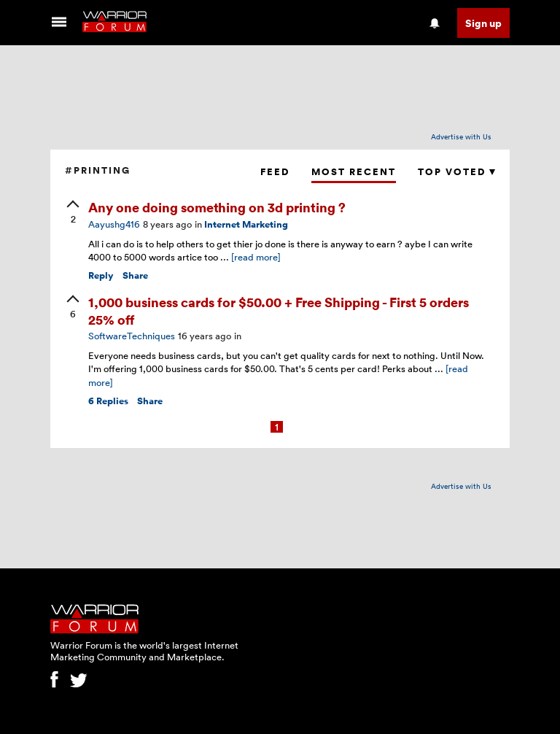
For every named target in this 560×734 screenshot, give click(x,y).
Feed (275, 172)
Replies (108, 401)
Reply (101, 275)
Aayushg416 (114, 224)
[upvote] (73, 213)
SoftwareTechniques (132, 336)
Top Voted (456, 172)
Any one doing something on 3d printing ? (217, 207)
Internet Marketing (246, 224)
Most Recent (354, 172)
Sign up (483, 23)
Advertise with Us (461, 136)
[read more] (256, 257)
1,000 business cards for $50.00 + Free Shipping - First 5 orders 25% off (279, 310)
